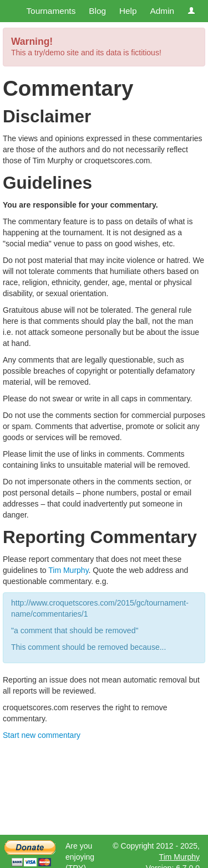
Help (128, 11)
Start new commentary (42, 735)
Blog (97, 11)
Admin (162, 11)
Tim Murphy (68, 570)
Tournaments (51, 11)
